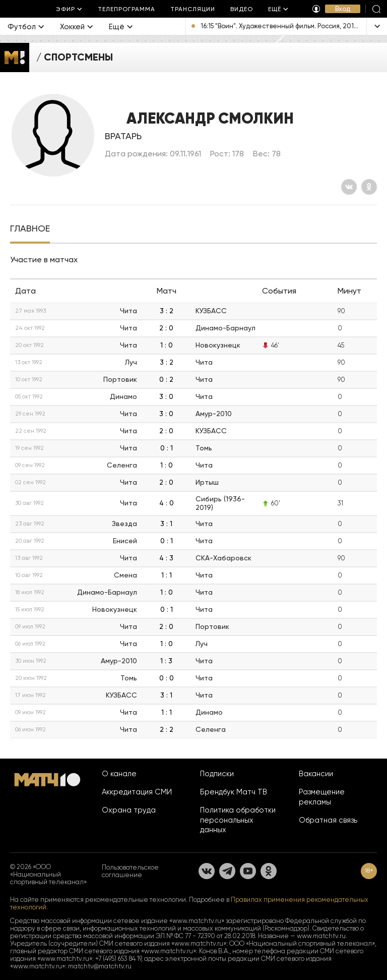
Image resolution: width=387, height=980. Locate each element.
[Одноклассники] (369, 187)
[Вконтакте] (349, 187)
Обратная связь (328, 820)
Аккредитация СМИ (137, 792)
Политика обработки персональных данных (238, 820)
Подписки (217, 774)
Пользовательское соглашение (130, 871)
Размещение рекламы (322, 797)
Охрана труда (129, 810)
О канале (119, 774)
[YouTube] (248, 871)
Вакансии (316, 774)
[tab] (30, 229)
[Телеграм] (227, 871)
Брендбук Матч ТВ (234, 792)
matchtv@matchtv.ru (100, 966)
